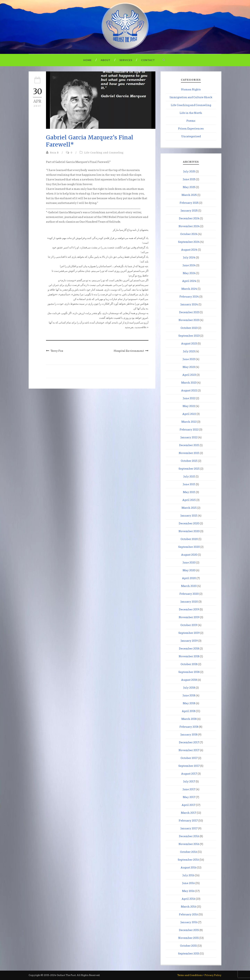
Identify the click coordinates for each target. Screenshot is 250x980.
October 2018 (189, 664)
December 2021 (189, 445)
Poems (191, 121)
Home (87, 60)
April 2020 (189, 578)
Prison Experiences (191, 129)
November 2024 (189, 226)
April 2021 (189, 500)
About (106, 60)
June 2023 (189, 359)
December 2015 (189, 930)
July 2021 (189, 477)
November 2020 (189, 531)
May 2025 (189, 187)
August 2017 (189, 774)
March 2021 (189, 508)
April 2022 (189, 414)
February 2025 (189, 203)
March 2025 (189, 195)
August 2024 (189, 250)
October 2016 (189, 852)
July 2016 (188, 875)
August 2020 (189, 555)
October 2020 (189, 539)
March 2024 (189, 289)
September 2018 (189, 672)
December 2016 (189, 836)
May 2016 (188, 891)
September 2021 (189, 469)
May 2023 (189, 367)
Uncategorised (191, 136)
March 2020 (189, 586)
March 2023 (189, 383)
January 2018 (189, 735)
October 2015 (188, 946)
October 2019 (189, 625)
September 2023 (189, 336)
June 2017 (189, 789)
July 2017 (189, 782)
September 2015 (189, 954)
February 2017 (188, 821)
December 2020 (189, 523)
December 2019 (189, 609)
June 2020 (189, 563)
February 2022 (189, 430)
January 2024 (189, 304)
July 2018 (189, 688)
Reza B (54, 153)
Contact (148, 60)
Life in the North (191, 113)
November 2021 (189, 453)
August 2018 (189, 680)
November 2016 (189, 844)
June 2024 (189, 265)
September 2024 (189, 242)
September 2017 (189, 766)
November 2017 (189, 750)
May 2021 (189, 492)
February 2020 (189, 594)
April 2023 (189, 375)
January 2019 (189, 641)
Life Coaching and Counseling (104, 153)
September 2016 (188, 860)
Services (126, 60)
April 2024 (189, 281)
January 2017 (189, 828)
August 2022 (189, 391)
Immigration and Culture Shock (191, 97)
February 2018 (189, 727)
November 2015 (189, 938)
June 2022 (189, 398)
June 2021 (189, 484)
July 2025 (189, 172)
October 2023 (189, 328)
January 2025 (189, 211)
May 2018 (189, 703)
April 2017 (188, 805)
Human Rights (191, 90)
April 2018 (189, 711)
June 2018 (189, 696)
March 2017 (189, 813)
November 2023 (189, 320)
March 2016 (189, 907)
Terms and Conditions (190, 975)
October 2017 (189, 758)
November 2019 (189, 617)
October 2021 (189, 461)
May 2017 (189, 797)
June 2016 (188, 883)
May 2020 (189, 570)
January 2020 (189, 602)
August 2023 (189, 344)
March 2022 (189, 422)
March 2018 (189, 719)
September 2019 (189, 633)
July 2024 (189, 258)
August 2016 (189, 868)
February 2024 (189, 297)
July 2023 (189, 351)
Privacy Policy (213, 975)
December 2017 (189, 742)
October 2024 (189, 234)
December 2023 (189, 312)
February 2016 (188, 914)
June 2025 (189, 179)
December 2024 (189, 218)
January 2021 (189, 516)
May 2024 (189, 273)
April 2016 (188, 899)
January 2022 (189, 437)
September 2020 (189, 547)
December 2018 (189, 649)
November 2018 (189, 656)
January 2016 (189, 922)
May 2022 (189, 406)
